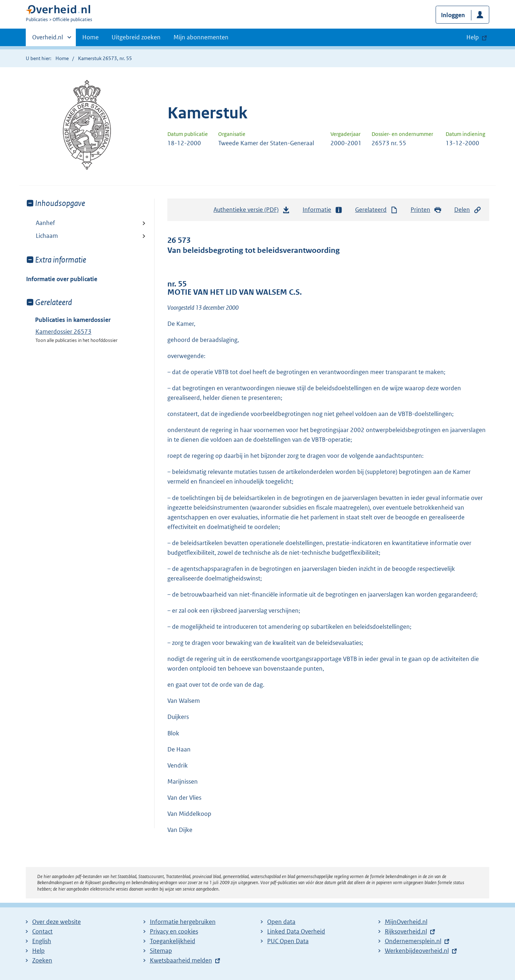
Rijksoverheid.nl (406, 931)
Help (38, 951)
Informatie (323, 210)
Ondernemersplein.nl (413, 941)
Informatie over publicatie (62, 279)
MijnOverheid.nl (406, 922)
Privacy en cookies (174, 931)
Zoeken (42, 960)
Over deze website (57, 922)
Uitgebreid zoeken (136, 37)
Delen (468, 210)
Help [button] (473, 37)
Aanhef (45, 223)
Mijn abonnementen (201, 37)
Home (90, 37)
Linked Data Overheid (296, 931)
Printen (426, 210)
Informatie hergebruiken (183, 922)
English (42, 941)
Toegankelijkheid (173, 941)
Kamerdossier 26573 (63, 332)
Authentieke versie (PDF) (252, 211)
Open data (281, 922)
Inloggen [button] (453, 15)
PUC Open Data (288, 941)
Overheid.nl (48, 39)
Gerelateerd (377, 210)
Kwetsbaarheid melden (181, 960)
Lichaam (47, 236)
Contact (42, 931)
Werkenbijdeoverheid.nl (417, 951)
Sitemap (161, 951)
